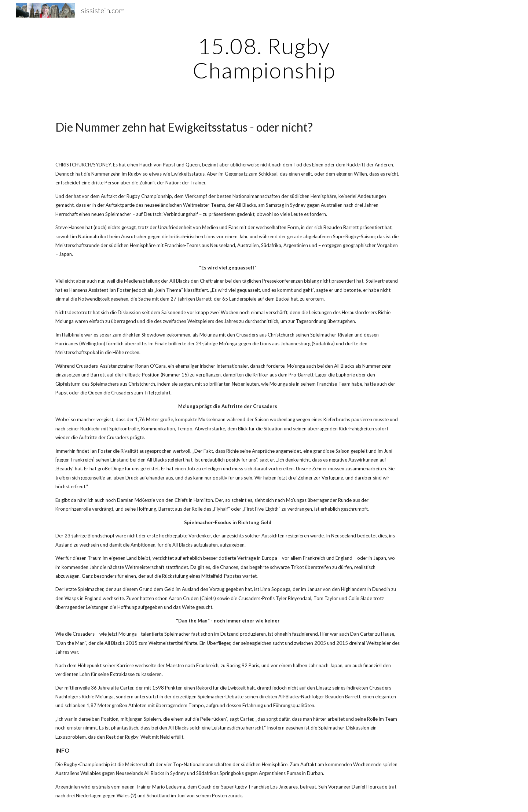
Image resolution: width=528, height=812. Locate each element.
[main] (264, 58)
